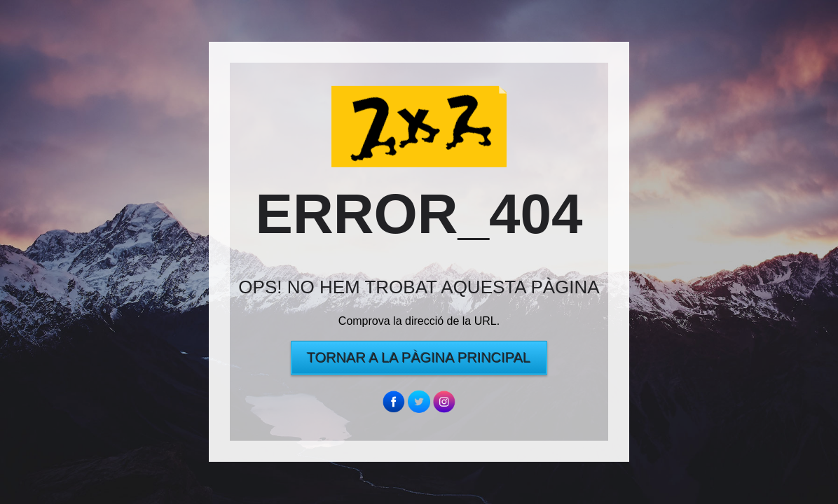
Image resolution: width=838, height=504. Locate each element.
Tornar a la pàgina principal (419, 358)
